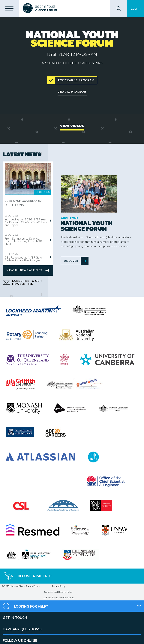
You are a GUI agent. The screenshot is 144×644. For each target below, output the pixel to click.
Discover (71, 261)
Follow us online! (20, 641)
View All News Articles (28, 270)
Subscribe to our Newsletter (22, 282)
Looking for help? (31, 606)
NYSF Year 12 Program (75, 80)
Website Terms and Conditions (58, 598)
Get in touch (15, 618)
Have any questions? (22, 629)
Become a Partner (28, 576)
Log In (136, 8)
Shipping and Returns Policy (58, 592)
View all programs (72, 92)
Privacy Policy (58, 586)
